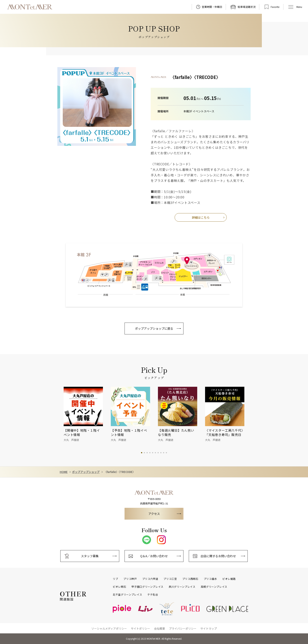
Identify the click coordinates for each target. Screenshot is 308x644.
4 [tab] (150, 453)
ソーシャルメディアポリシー (109, 628)
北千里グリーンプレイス (127, 595)
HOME (64, 472)
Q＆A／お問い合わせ (154, 556)
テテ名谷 (153, 595)
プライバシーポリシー (183, 628)
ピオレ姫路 (229, 579)
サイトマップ (209, 628)
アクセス (154, 514)
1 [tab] (142, 453)
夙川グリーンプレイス (182, 587)
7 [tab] (158, 453)
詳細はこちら (201, 217)
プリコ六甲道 (150, 579)
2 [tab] (144, 453)
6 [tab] (155, 453)
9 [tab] (164, 453)
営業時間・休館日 (212, 7)
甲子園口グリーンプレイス (147, 587)
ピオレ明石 (119, 587)
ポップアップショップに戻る (154, 328)
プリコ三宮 (170, 579)
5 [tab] (153, 453)
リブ (115, 579)
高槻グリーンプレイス (214, 587)
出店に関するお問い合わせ (218, 556)
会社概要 (159, 628)
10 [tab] (166, 453)
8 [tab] (161, 453)
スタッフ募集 (90, 556)
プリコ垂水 (210, 579)
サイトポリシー (140, 628)
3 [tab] (147, 453)
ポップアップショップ (86, 472)
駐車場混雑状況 (247, 7)
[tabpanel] (87, 415)
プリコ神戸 (130, 579)
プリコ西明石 (190, 579)
